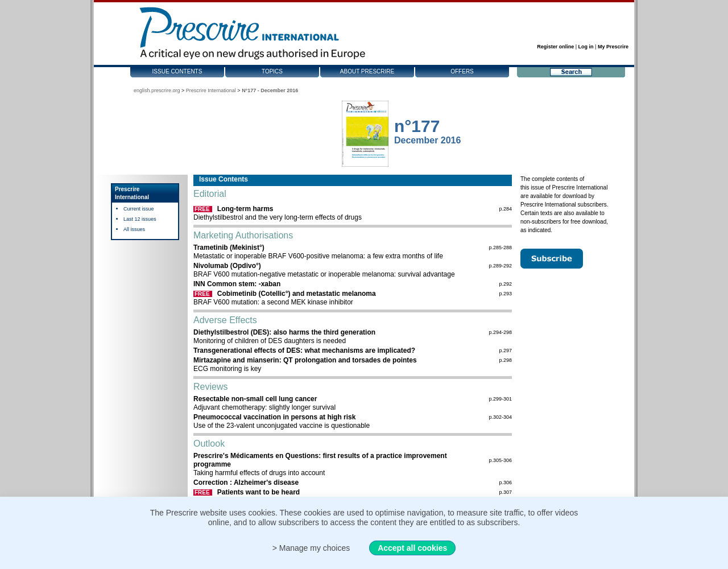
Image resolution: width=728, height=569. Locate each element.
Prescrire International (211, 90)
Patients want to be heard (258, 492)
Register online (555, 47)
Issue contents (177, 71)
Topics (272, 71)
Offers (462, 71)
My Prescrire (613, 47)
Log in (586, 47)
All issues (134, 229)
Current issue (139, 209)
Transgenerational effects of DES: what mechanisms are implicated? (304, 351)
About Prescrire (367, 71)
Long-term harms (245, 209)
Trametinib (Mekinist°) (229, 248)
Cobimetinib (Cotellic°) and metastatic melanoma (297, 294)
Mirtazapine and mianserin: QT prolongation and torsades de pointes (305, 360)
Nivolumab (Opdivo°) (227, 266)
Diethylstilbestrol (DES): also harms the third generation (284, 332)
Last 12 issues (140, 219)
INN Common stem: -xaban (237, 284)
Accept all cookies (412, 548)
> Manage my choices (311, 548)
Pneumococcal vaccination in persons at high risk (274, 417)
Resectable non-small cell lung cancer (255, 399)
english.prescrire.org (157, 90)
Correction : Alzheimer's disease (246, 483)
